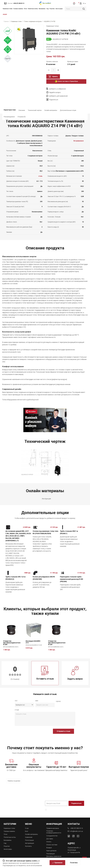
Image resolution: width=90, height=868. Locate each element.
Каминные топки (8, 9)
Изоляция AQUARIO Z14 (33, 638)
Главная (6, 21)
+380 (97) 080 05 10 (77, 824)
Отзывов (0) (36, 113)
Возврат (49, 843)
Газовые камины (18, 9)
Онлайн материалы (51, 107)
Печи (25, 9)
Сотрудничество (52, 832)
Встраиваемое (79, 137)
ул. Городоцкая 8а (74, 848)
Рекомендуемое (24, 113)
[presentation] (28, 729)
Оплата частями (52, 840)
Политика (74, 863)
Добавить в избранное (57, 89)
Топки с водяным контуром (33, 21)
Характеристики (10, 107)
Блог (27, 827)
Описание (22, 107)
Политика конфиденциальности (64, 808)
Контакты (29, 842)
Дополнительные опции (68, 107)
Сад (47, 9)
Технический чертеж (35, 107)
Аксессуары (59, 9)
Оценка (58, 698)
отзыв (17, 706)
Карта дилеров (52, 846)
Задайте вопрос (75, 89)
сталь (40, 173)
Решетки (52, 9)
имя (37, 697)
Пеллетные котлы (33, 9)
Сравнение (29, 833)
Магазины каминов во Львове (54, 853)
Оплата (49, 838)
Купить (55, 76)
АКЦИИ (5, 14)
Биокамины (42, 9)
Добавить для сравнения (58, 92)
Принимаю (58, 863)
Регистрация (30, 836)
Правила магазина (53, 824)
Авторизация (30, 839)
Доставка (50, 835)
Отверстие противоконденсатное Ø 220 (57, 639)
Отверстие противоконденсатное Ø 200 (12, 639)
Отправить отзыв (63, 728)
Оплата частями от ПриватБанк (66, 81)
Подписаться (76, 799)
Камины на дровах (15, 777)
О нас (27, 824)
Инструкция (46, 495)
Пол (16, 697)
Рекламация (51, 849)
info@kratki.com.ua (77, 827)
